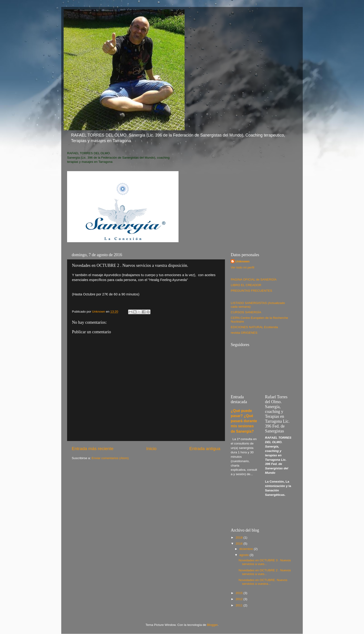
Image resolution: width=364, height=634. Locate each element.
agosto (244, 555)
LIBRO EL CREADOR (246, 285)
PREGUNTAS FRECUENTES (251, 291)
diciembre (247, 549)
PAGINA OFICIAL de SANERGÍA (254, 279)
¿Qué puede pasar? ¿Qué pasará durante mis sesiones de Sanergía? (244, 421)
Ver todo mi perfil (242, 267)
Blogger (212, 625)
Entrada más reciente (93, 449)
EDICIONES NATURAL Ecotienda (254, 327)
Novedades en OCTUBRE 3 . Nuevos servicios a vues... (265, 562)
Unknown (242, 261)
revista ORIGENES (244, 333)
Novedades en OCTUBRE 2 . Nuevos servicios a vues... (265, 572)
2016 (240, 544)
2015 (240, 593)
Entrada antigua (205, 449)
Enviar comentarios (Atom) (110, 458)
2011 (240, 605)
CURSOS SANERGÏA (246, 312)
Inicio (151, 449)
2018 (240, 538)
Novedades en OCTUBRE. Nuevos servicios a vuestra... (263, 582)
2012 (240, 599)
